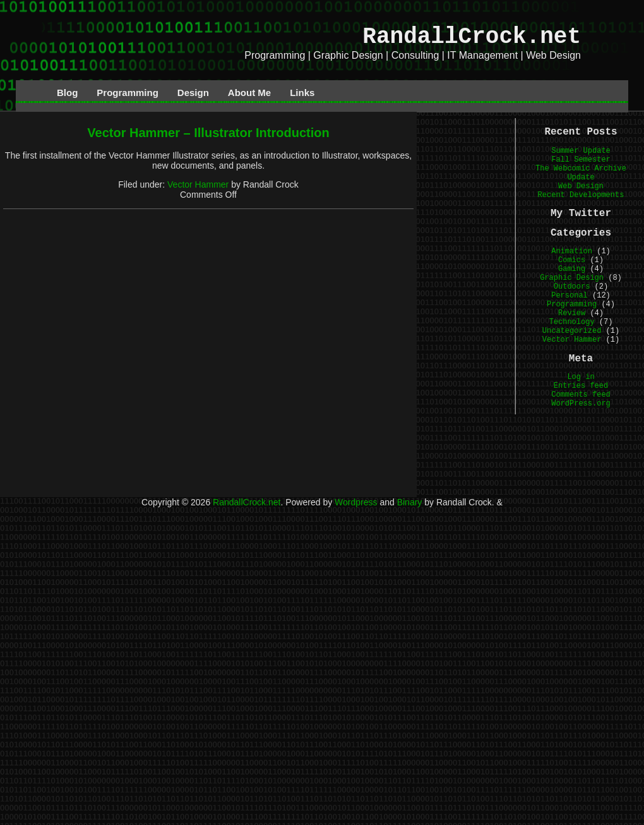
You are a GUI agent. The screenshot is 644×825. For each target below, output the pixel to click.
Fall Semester (581, 160)
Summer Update (581, 151)
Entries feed (581, 386)
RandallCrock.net (472, 37)
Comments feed (581, 395)
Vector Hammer (198, 184)
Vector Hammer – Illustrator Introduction (208, 133)
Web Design (581, 186)
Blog (67, 93)
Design (193, 93)
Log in (581, 377)
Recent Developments (581, 195)
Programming (128, 93)
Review (572, 313)
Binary (410, 502)
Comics (572, 260)
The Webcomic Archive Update (581, 173)
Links (302, 93)
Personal (569, 296)
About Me (249, 93)
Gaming (572, 269)
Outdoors (572, 287)
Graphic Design (572, 278)
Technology (572, 322)
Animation (572, 251)
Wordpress (356, 502)
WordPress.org (581, 404)
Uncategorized (572, 331)
